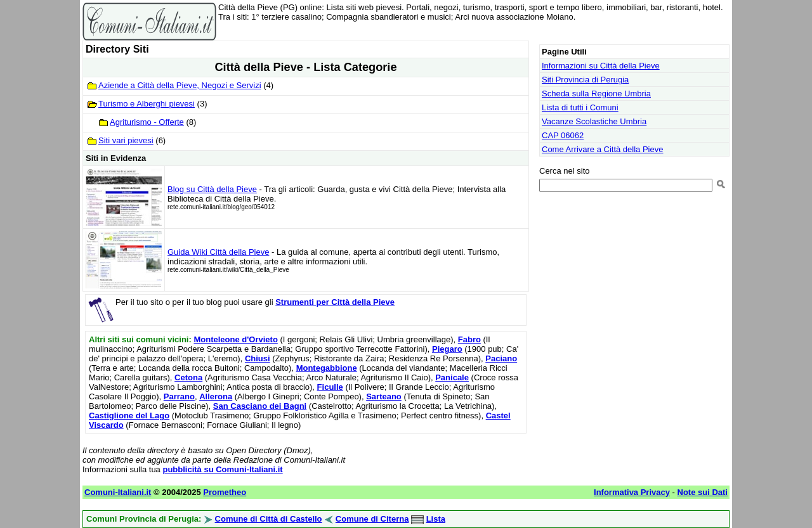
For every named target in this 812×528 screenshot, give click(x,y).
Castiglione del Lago (129, 415)
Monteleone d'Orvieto (235, 339)
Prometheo (225, 492)
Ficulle (330, 387)
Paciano (501, 358)
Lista (436, 519)
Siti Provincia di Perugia (585, 80)
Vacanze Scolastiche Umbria (594, 121)
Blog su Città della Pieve (212, 189)
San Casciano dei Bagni (260, 406)
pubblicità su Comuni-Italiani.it (222, 469)
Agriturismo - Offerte (147, 122)
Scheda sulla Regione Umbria (596, 93)
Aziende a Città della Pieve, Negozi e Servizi (180, 85)
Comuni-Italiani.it (118, 492)
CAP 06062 (563, 135)
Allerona (216, 396)
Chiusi (258, 358)
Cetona (188, 377)
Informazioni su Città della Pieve (601, 66)
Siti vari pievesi (126, 140)
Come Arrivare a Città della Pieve (602, 149)
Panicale (452, 377)
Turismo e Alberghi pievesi (147, 104)
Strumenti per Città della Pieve (335, 302)
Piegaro (447, 349)
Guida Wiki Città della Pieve (218, 252)
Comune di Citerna (372, 519)
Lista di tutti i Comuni (580, 107)
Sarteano (384, 396)
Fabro (469, 339)
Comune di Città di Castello (269, 519)
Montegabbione (327, 368)
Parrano (179, 396)
